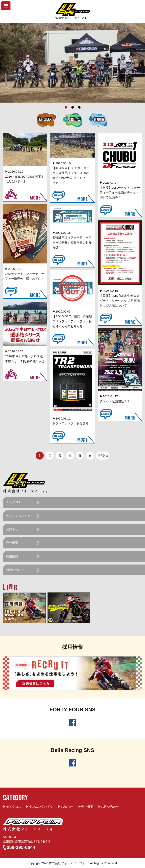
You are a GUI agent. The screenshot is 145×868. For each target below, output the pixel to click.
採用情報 (12, 556)
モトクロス (14, 502)
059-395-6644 (21, 847)
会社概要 (12, 543)
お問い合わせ (15, 570)
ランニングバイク (18, 516)
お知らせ (12, 529)
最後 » (103, 456)
